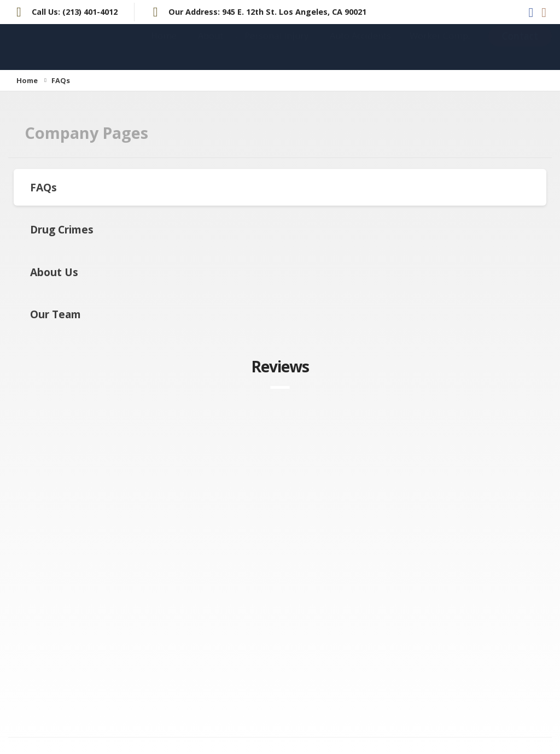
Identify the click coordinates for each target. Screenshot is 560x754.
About (211, 46)
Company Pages (86, 133)
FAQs (43, 187)
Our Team (56, 314)
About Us (54, 272)
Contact (520, 47)
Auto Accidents (360, 46)
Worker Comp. (440, 46)
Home (164, 46)
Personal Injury (276, 46)
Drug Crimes (62, 229)
